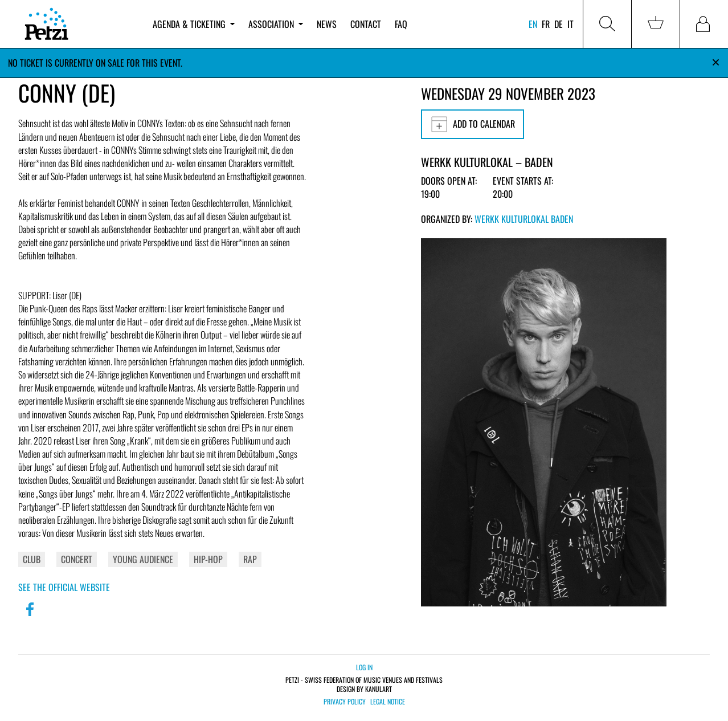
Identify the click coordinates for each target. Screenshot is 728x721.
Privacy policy (345, 702)
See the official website (64, 587)
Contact (366, 24)
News (327, 24)
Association (276, 24)
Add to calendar (473, 124)
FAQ (401, 24)
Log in (364, 667)
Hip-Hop (208, 559)
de (559, 24)
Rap (250, 559)
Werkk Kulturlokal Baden (524, 219)
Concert (77, 559)
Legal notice (388, 702)
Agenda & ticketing (194, 24)
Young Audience (143, 559)
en (533, 24)
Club (32, 559)
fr (546, 24)
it (570, 24)
